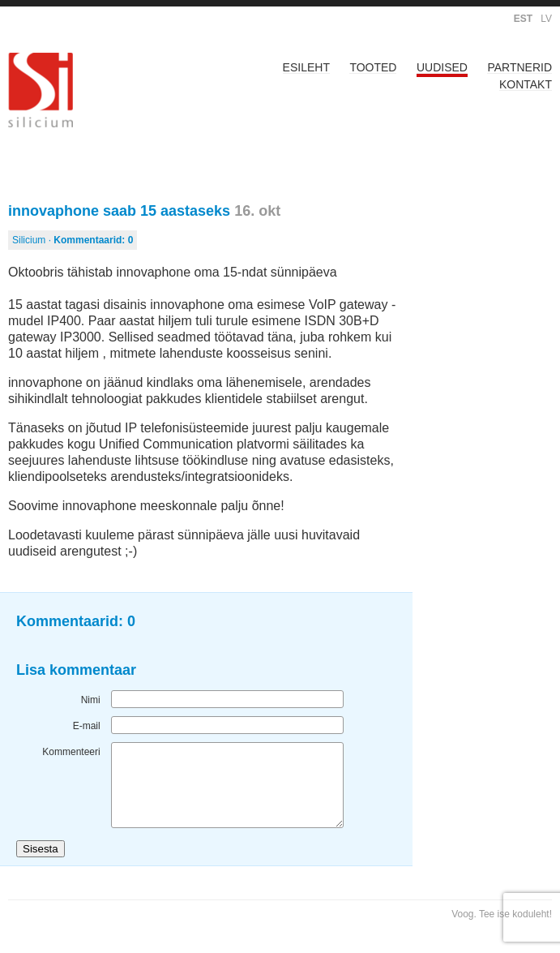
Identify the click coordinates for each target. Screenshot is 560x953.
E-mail (87, 726)
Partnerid (519, 67)
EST (523, 19)
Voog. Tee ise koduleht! (502, 914)
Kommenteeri (71, 752)
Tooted (373, 67)
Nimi (91, 700)
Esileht (306, 67)
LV (546, 19)
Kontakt (526, 84)
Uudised (442, 67)
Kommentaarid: (93, 240)
